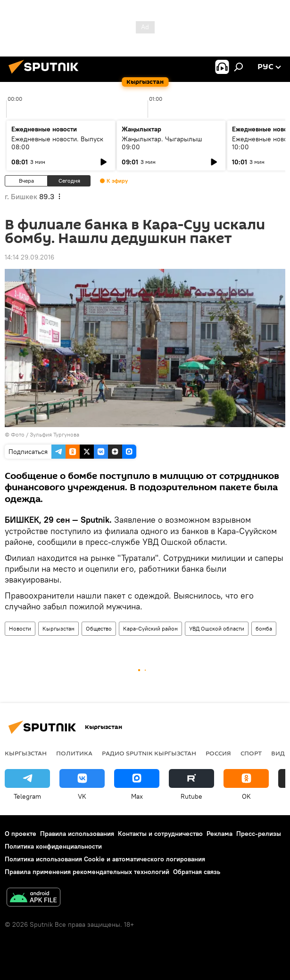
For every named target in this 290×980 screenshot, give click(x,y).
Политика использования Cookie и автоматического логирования (105, 859)
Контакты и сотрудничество (160, 834)
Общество (99, 628)
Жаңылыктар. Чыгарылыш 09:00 (162, 143)
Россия (218, 753)
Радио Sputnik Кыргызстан (149, 753)
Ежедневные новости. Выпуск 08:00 (57, 143)
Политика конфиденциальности (53, 846)
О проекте (21, 834)
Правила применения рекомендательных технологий (87, 872)
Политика (74, 753)
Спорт (251, 753)
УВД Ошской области (217, 628)
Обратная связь (197, 872)
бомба (264, 628)
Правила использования (77, 834)
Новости (20, 628)
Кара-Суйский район (150, 628)
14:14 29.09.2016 (29, 257)
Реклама (220, 834)
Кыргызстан (58, 628)
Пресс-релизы (259, 834)
